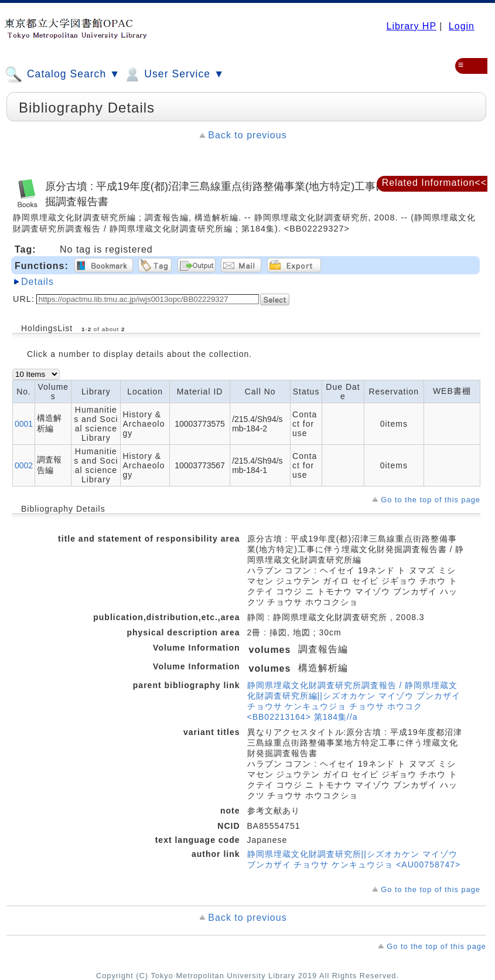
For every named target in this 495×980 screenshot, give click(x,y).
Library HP (411, 26)
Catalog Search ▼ (62, 74)
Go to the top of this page (431, 500)
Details (37, 282)
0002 (24, 465)
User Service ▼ (174, 74)
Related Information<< (434, 183)
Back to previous (247, 135)
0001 (24, 424)
